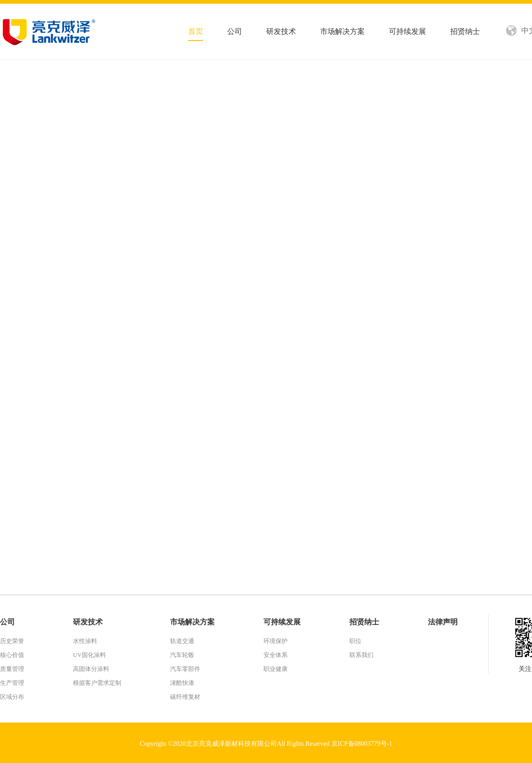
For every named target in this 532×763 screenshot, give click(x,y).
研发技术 (281, 31)
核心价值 (12, 655)
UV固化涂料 (89, 655)
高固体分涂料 (91, 669)
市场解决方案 (342, 31)
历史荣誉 (12, 641)
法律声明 (443, 622)
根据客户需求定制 (97, 683)
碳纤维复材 (185, 697)
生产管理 (12, 683)
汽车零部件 (185, 669)
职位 (355, 641)
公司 (235, 31)
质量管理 (12, 669)
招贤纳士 (465, 31)
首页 (196, 31)
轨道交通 (182, 641)
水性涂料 (85, 641)
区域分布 (12, 697)
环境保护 (276, 641)
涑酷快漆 (182, 683)
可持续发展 (407, 31)
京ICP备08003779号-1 (362, 744)
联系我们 (361, 655)
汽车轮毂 (182, 655)
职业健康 (276, 669)
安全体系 (276, 655)
